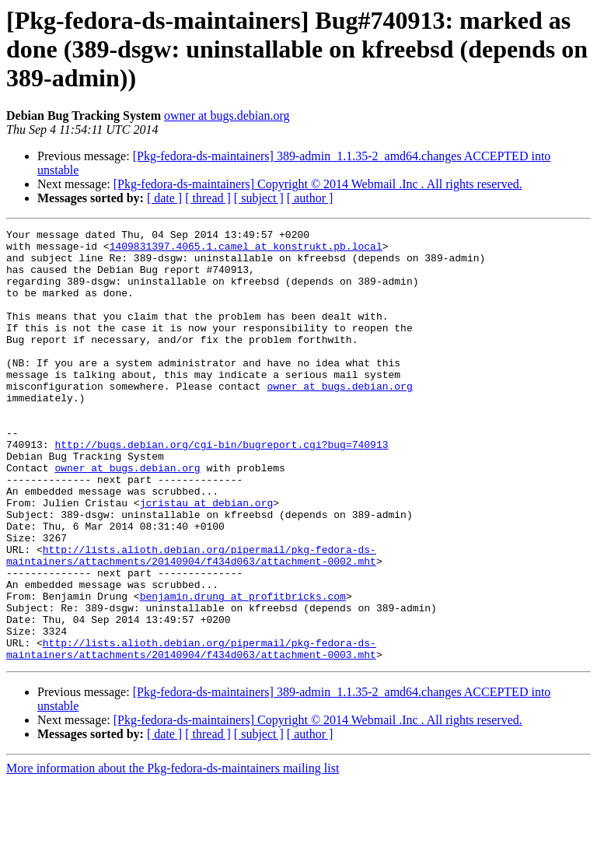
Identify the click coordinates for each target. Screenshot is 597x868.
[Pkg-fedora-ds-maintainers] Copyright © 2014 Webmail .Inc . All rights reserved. (318, 184)
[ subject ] (259, 198)
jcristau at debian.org (207, 558)
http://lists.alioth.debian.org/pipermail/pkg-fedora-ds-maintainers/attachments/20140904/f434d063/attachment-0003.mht (191, 733)
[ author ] (310, 198)
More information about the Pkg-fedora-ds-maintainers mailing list (173, 854)
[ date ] (164, 198)
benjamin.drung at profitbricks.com (243, 670)
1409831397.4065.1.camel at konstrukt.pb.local (246, 250)
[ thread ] (208, 198)
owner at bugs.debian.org (227, 115)
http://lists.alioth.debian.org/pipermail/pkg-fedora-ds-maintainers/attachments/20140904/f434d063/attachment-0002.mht (191, 621)
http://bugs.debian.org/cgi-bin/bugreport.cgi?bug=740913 (221, 488)
